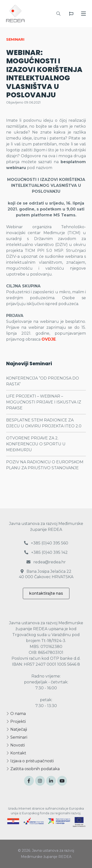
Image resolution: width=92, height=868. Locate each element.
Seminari (17, 737)
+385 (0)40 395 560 (46, 543)
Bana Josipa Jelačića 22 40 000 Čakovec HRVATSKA (46, 574)
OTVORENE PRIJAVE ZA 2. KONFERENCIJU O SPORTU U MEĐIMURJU (36, 444)
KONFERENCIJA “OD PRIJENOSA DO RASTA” (43, 381)
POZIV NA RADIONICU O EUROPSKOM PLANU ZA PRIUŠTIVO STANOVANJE (45, 465)
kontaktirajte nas (46, 593)
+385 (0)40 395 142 (46, 552)
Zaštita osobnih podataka (33, 769)
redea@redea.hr (46, 562)
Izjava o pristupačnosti (30, 761)
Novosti (15, 745)
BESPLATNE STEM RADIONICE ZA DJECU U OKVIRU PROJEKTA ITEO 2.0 (44, 423)
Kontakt (16, 753)
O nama (16, 714)
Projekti (16, 721)
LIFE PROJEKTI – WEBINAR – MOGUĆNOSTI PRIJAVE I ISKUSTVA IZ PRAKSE (44, 402)
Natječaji (17, 729)
